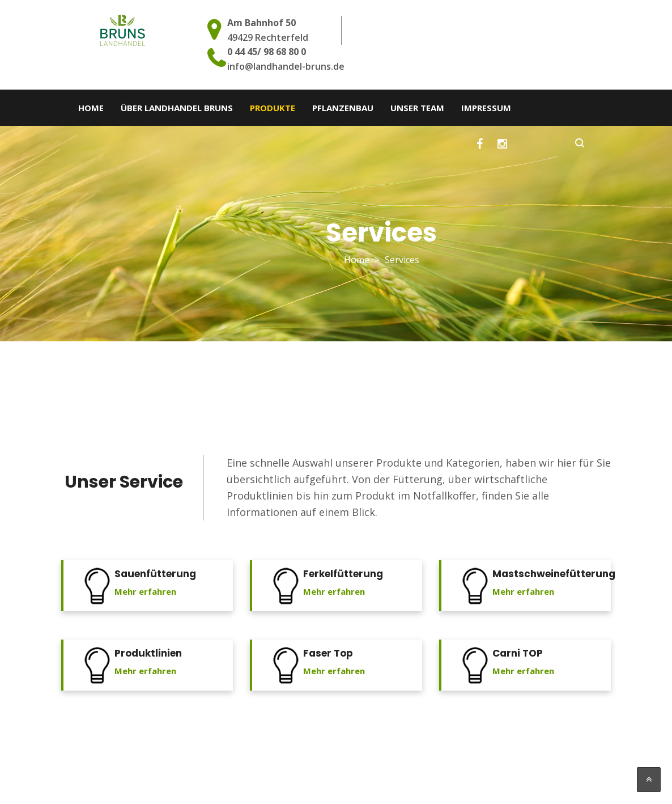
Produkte (273, 108)
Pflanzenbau (343, 108)
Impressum (486, 108)
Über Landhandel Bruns (177, 108)
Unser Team (417, 108)
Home (91, 108)
